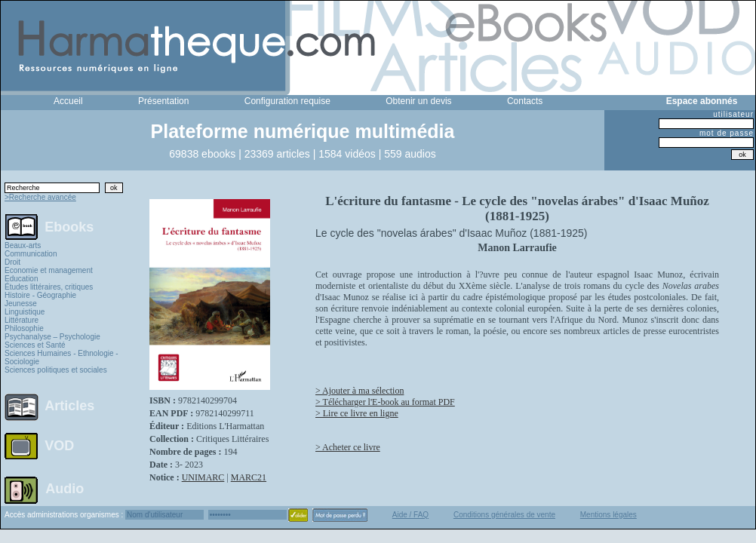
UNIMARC (203, 477)
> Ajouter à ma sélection (360, 391)
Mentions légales (608, 515)
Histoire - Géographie (40, 295)
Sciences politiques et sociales (56, 370)
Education (21, 279)
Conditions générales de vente (504, 515)
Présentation (163, 101)
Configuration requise (287, 101)
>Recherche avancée (40, 197)
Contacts (525, 101)
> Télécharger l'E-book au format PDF (385, 402)
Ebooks (69, 226)
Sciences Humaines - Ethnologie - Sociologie (61, 357)
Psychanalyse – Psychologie (52, 337)
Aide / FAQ (410, 515)
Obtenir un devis (418, 101)
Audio (65, 488)
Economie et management (49, 270)
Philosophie (24, 328)
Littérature (22, 320)
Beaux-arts (23, 245)
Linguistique (25, 312)
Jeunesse (21, 304)
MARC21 (249, 477)
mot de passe (727, 133)
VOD (59, 446)
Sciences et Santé (35, 345)
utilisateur (733, 114)
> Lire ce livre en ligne (357, 413)
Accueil (68, 101)
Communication (31, 254)
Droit (12, 262)
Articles (69, 406)
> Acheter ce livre (348, 447)
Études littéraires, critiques (49, 287)
